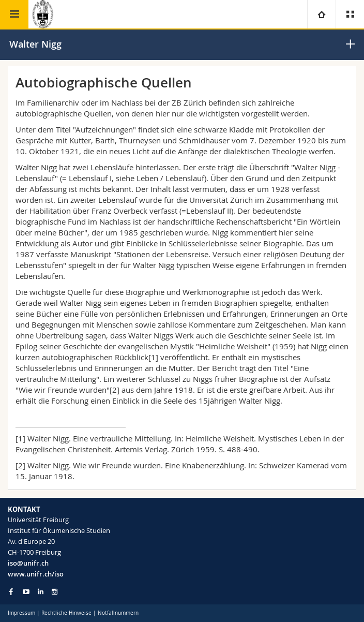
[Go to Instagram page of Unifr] (55, 592)
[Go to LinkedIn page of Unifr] (41, 592)
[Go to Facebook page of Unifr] (11, 591)
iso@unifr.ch (28, 563)
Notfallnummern (118, 613)
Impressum (21, 613)
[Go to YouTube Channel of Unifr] (26, 592)
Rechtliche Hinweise (66, 613)
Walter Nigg (35, 44)
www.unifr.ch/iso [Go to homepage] (36, 574)
